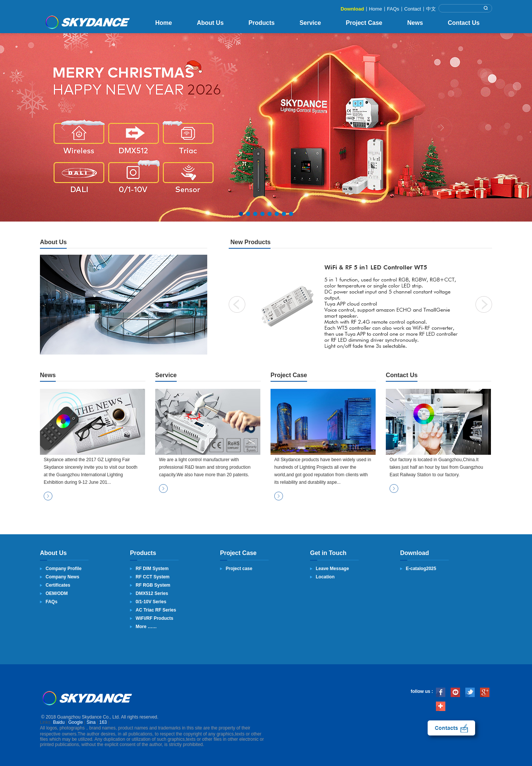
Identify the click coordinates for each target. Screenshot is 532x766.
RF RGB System (153, 585)
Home (375, 9)
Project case (239, 569)
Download (352, 9)
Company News (62, 577)
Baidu (59, 722)
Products (262, 23)
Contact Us (464, 23)
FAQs (393, 9)
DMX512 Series (152, 593)
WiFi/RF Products (154, 618)
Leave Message (332, 569)
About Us (210, 23)
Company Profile (63, 569)
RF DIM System (152, 569)
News (415, 23)
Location (325, 577)
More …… (146, 627)
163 (103, 722)
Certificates (58, 585)
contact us (451, 728)
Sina (91, 722)
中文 (431, 9)
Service (310, 23)
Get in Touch (328, 553)
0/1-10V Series (151, 602)
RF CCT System (153, 577)
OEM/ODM (57, 593)
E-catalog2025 (421, 569)
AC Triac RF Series (156, 610)
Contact (413, 9)
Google (76, 722)
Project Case (364, 23)
